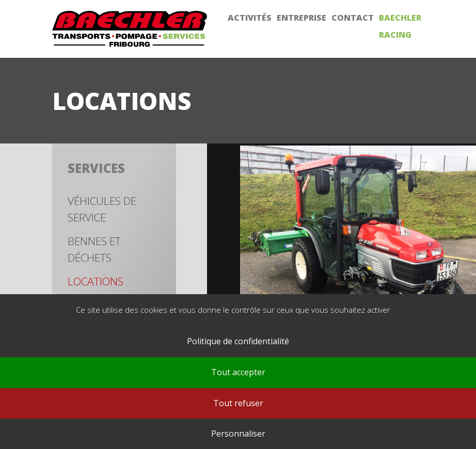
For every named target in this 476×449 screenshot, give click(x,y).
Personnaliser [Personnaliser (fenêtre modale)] (238, 434)
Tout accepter (238, 372)
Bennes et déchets (94, 249)
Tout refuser (238, 403)
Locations (96, 281)
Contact (353, 18)
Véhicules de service (102, 209)
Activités (250, 18)
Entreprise (302, 18)
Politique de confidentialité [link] (238, 341)
